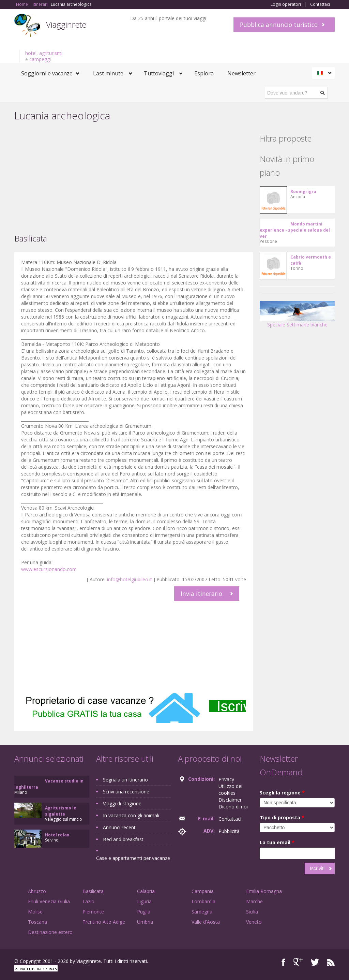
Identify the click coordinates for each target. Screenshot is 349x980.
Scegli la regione (282, 793)
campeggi (40, 59)
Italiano (324, 73)
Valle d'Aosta (206, 922)
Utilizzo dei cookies (230, 789)
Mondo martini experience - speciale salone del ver (295, 230)
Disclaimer (230, 800)
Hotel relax (57, 835)
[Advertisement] (134, 177)
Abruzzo (37, 891)
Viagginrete (66, 24)
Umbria (145, 922)
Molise (35, 912)
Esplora (204, 73)
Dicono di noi (233, 807)
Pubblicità (229, 831)
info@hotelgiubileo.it (130, 579)
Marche (254, 901)
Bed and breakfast (123, 839)
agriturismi (51, 53)
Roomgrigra (303, 192)
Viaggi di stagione (122, 803)
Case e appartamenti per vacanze (133, 858)
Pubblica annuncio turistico (279, 25)
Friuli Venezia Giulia (49, 901)
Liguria (144, 901)
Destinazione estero (50, 932)
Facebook (283, 962)
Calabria (146, 891)
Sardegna (202, 912)
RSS (331, 962)
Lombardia (203, 901)
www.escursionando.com (49, 569)
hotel (31, 53)
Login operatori (286, 4)
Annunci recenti (120, 827)
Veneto (254, 922)
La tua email (277, 842)
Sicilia (252, 912)
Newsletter (241, 73)
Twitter (315, 962)
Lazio (88, 901)
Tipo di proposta (282, 817)
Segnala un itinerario (125, 780)
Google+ (298, 962)
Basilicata (93, 891)
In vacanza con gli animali (131, 815)
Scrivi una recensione (126, 792)
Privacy (226, 779)
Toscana (37, 922)
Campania (203, 891)
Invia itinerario (201, 594)
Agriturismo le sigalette (61, 811)
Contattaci (320, 4)
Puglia (144, 912)
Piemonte (93, 912)
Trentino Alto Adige (104, 922)
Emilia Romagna (264, 891)
